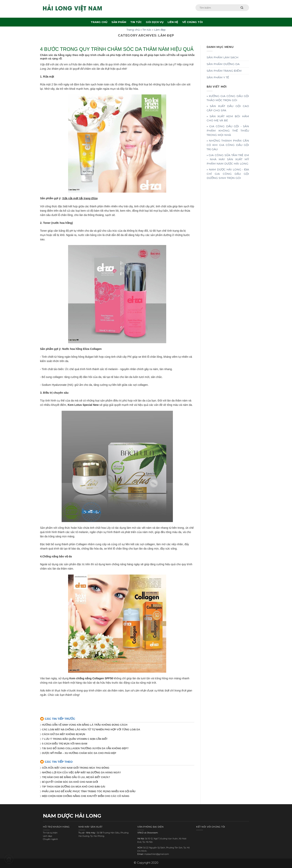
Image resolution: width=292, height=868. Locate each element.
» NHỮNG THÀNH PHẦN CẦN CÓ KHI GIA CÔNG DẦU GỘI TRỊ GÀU (228, 145)
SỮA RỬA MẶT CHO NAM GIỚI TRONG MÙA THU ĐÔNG (76, 768)
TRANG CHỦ (99, 22)
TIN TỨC (136, 22)
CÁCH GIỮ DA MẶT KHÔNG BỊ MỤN (64, 734)
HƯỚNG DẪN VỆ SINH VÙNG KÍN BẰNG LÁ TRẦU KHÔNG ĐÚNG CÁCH (85, 725)
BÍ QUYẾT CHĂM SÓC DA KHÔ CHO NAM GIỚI (70, 782)
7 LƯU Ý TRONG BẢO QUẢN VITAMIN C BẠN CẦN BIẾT (75, 739)
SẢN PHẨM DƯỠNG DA (223, 64)
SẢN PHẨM (119, 22)
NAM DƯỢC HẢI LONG (72, 816)
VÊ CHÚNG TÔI (193, 22)
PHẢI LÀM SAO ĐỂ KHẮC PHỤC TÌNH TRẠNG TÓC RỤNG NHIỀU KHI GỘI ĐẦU (89, 791)
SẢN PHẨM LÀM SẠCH (223, 57)
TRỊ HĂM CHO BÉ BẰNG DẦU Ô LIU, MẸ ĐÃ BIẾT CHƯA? (76, 777)
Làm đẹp (160, 30)
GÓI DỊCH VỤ (155, 22)
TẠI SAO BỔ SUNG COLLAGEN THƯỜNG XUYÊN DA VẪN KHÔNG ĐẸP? (85, 748)
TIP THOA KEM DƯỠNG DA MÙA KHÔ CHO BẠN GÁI (74, 787)
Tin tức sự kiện (50, 833)
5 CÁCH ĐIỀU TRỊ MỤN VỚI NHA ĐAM (65, 744)
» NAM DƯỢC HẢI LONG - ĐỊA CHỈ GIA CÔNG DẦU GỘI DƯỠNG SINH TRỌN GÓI (228, 174)
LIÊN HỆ (173, 22)
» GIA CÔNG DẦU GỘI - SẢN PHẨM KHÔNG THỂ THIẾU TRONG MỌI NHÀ (228, 131)
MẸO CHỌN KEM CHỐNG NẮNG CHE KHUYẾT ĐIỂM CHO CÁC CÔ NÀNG (86, 796)
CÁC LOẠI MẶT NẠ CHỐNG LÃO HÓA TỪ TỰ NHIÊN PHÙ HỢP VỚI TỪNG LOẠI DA (91, 729)
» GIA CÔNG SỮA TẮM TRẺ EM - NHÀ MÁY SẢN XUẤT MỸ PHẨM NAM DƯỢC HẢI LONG (228, 159)
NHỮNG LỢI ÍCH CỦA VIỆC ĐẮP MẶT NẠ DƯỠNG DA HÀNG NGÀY (81, 772)
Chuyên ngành (50, 839)
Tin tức (147, 30)
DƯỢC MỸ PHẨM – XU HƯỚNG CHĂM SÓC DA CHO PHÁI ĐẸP (79, 753)
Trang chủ (133, 30)
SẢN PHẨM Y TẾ (218, 77)
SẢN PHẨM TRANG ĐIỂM (224, 71)
